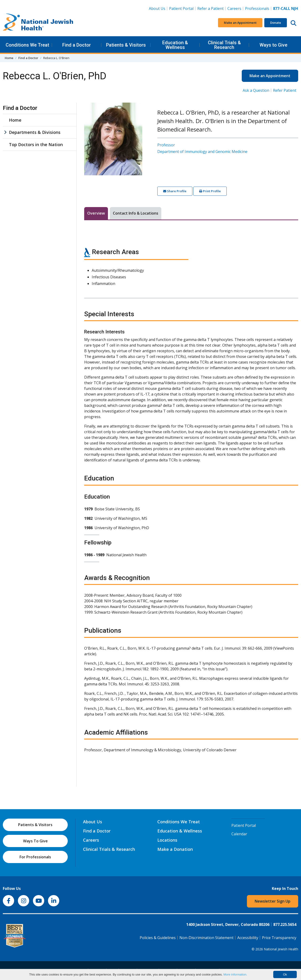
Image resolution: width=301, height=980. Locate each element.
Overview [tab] (96, 213)
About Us (157, 8)
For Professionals (35, 857)
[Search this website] (293, 23)
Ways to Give (273, 45)
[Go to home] (38, 23)
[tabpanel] (191, 497)
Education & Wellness (175, 45)
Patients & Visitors (126, 45)
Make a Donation (175, 849)
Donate (276, 23)
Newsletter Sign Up (273, 901)
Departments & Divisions (35, 132)
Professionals (257, 8)
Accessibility (248, 938)
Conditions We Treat (27, 45)
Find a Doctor (77, 45)
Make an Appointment (240, 23)
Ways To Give (35, 841)
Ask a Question (256, 90)
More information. (235, 974)
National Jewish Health (281, 949)
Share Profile (175, 191)
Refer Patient (285, 90)
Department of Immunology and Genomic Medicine (202, 152)
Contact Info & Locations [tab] (136, 213)
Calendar (239, 834)
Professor (166, 145)
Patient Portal (181, 8)
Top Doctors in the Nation (36, 144)
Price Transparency (279, 938)
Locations (167, 840)
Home (9, 58)
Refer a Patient (210, 8)
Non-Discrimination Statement (206, 938)
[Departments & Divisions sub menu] (5, 132)
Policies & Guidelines (158, 938)
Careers (235, 8)
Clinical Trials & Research (224, 45)
